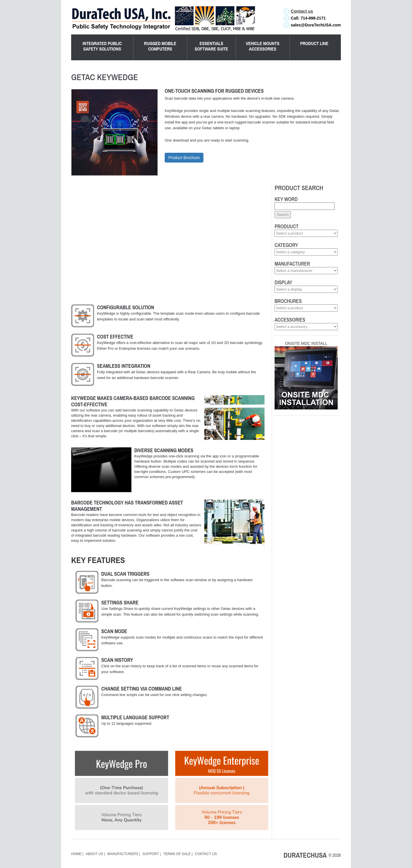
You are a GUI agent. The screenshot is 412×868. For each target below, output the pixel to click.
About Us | (95, 854)
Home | (77, 854)
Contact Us (206, 854)
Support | (152, 854)
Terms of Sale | (178, 854)
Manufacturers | (124, 854)
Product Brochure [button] (184, 158)
